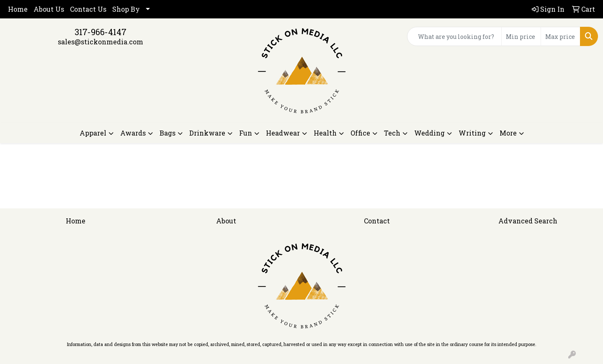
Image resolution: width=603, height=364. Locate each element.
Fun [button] (246, 133)
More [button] (508, 133)
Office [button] (360, 133)
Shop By (126, 9)
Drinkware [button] (207, 133)
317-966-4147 (100, 32)
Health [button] (325, 133)
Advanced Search (528, 221)
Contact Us (88, 9)
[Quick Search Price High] (560, 36)
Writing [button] (472, 133)
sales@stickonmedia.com (100, 42)
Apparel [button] (93, 133)
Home (18, 9)
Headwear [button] (283, 133)
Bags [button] (167, 133)
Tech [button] (392, 133)
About (226, 221)
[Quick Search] (454, 36)
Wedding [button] (429, 133)
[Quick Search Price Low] (521, 36)
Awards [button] (133, 133)
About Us (49, 9)
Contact (377, 221)
